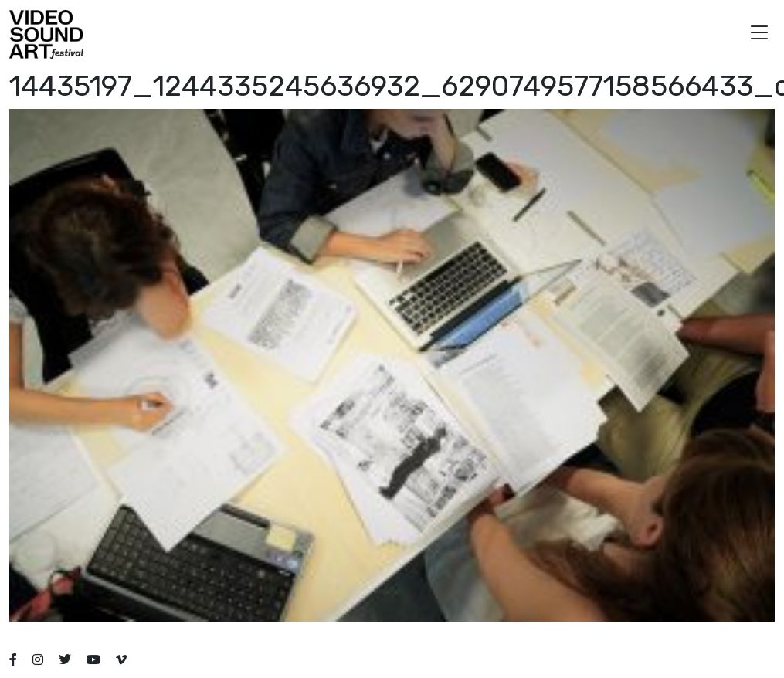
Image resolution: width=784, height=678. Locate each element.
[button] (759, 34)
